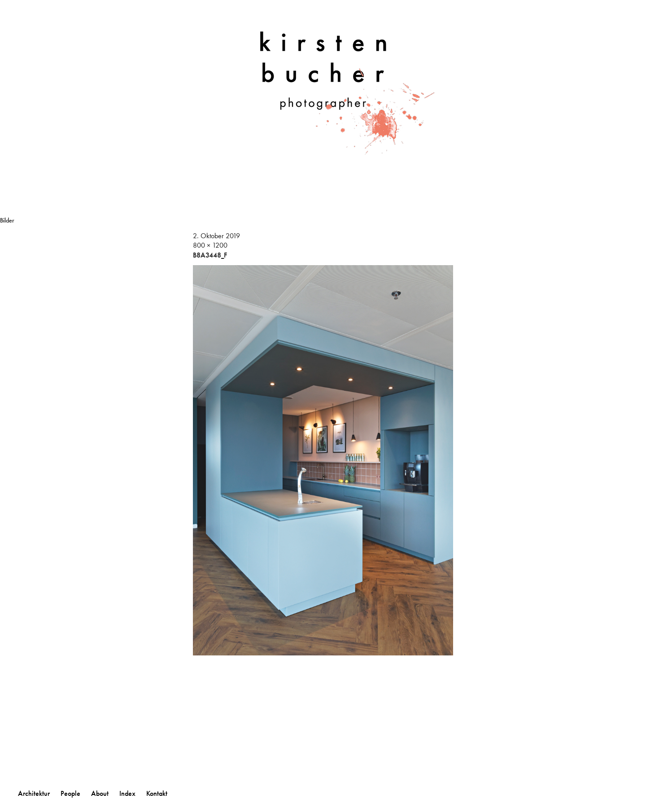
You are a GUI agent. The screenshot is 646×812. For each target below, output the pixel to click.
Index (127, 793)
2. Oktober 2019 (216, 236)
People (70, 793)
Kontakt (157, 793)
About (100, 793)
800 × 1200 (210, 245)
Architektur (34, 793)
